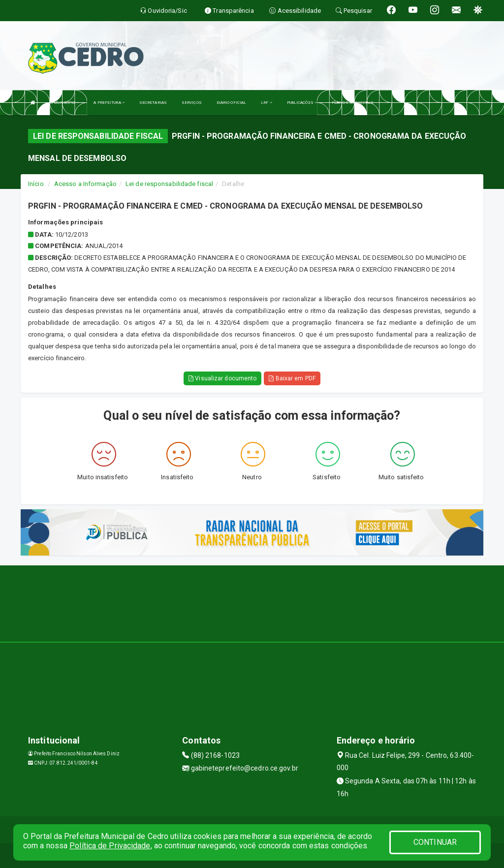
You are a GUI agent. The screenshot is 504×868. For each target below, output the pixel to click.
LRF (267, 103)
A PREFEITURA (109, 103)
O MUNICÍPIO (64, 103)
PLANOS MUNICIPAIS (353, 103)
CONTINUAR (435, 842)
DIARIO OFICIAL (231, 103)
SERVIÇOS (192, 103)
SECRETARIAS (153, 103)
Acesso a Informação (85, 184)
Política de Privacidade (110, 846)
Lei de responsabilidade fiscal (169, 184)
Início (36, 184)
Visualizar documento (222, 378)
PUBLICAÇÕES (302, 103)
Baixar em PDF (292, 378)
